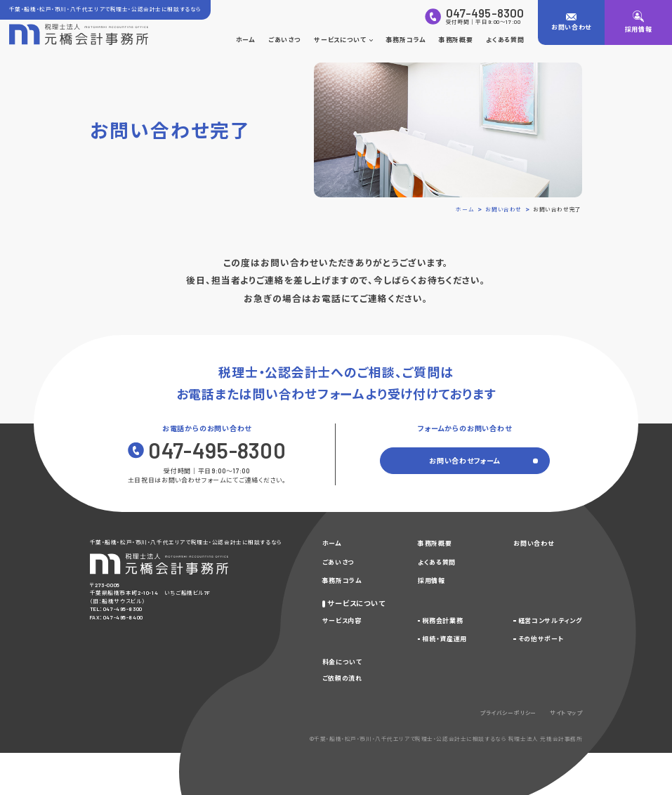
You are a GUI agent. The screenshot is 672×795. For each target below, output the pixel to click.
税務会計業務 (442, 620)
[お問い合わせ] (572, 22)
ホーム (245, 40)
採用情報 (431, 580)
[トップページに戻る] (79, 34)
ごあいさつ (284, 40)
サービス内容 (342, 620)
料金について (342, 662)
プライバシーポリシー (508, 713)
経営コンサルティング (551, 620)
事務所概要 (456, 40)
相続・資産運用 (444, 639)
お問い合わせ (533, 543)
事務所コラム (406, 40)
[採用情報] (638, 22)
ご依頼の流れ (342, 678)
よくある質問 (505, 40)
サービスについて (343, 40)
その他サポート (541, 639)
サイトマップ (566, 713)
